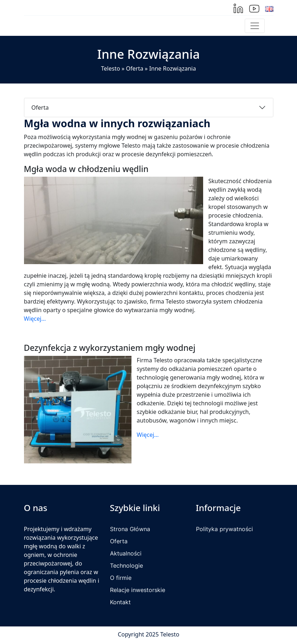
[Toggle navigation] (255, 26)
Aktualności (126, 553)
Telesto (111, 68)
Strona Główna (130, 529)
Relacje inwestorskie (138, 590)
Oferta (135, 68)
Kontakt (120, 602)
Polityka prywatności (224, 529)
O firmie (121, 578)
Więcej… (35, 319)
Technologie (126, 566)
